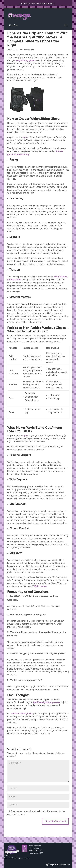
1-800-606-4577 (47, 4)
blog (20, 50)
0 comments (29, 50)
